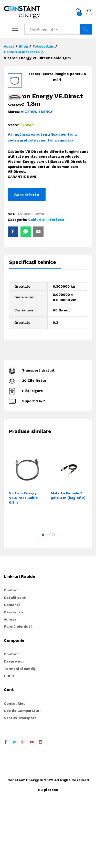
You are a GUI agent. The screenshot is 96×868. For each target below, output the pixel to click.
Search (86, 29)
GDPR (9, 739)
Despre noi (14, 724)
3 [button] (53, 598)
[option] (27, 548)
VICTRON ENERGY (37, 174)
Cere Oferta (27, 257)
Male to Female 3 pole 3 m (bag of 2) (68, 558)
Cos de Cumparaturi (22, 773)
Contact (12, 653)
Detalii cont (15, 660)
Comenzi (12, 667)
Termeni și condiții (21, 731)
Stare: (13, 188)
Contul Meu (15, 766)
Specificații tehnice (33, 325)
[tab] (35, 327)
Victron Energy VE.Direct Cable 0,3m (23, 560)
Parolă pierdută (18, 689)
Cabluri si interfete (46, 282)
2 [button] (48, 598)
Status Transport (20, 780)
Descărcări (13, 675)
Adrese (10, 682)
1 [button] (43, 598)
